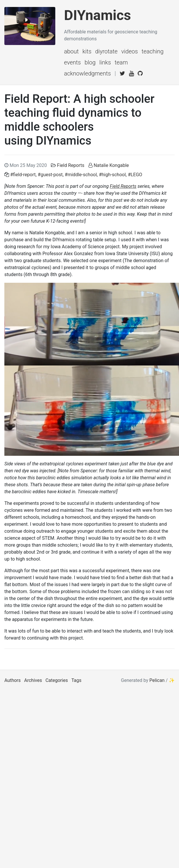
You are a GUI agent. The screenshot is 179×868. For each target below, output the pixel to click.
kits (87, 51)
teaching (152, 51)
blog (90, 62)
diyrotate (106, 51)
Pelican (157, 680)
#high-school (112, 175)
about (71, 51)
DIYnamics (98, 15)
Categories (57, 680)
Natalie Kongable (111, 165)
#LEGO (135, 175)
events (72, 62)
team (121, 62)
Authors (13, 680)
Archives (33, 680)
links (105, 62)
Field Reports (71, 165)
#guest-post (50, 175)
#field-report (23, 175)
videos (130, 51)
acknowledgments (87, 73)
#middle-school (81, 175)
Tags (76, 680)
